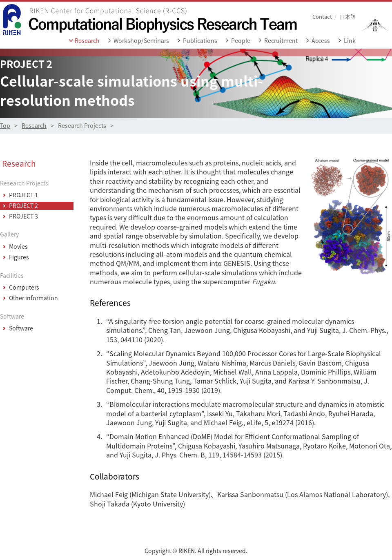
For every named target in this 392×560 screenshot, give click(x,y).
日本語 (348, 17)
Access (321, 41)
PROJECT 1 (23, 195)
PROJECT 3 (23, 216)
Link (350, 41)
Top (5, 126)
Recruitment (281, 41)
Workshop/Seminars (141, 41)
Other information (33, 298)
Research (87, 41)
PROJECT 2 (23, 206)
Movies (18, 247)
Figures (19, 257)
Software (21, 328)
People (241, 41)
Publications (200, 41)
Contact (322, 17)
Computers (24, 288)
